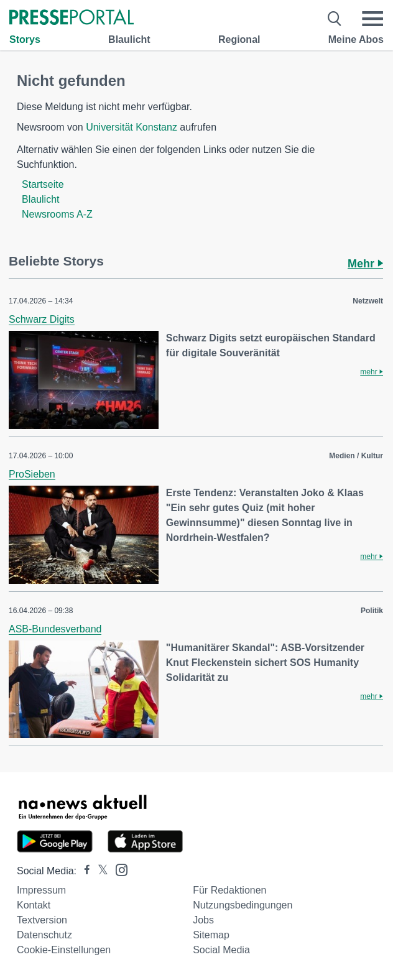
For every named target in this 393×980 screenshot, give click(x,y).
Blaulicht (129, 39)
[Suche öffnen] (335, 19)
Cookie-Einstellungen (64, 950)
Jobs (203, 920)
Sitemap (211, 935)
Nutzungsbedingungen (243, 905)
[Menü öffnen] (372, 19)
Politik (372, 611)
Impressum (41, 890)
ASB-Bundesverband (55, 629)
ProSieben (32, 474)
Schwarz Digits (42, 319)
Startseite (43, 184)
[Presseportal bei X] (99, 871)
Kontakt (34, 905)
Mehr (365, 264)
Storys (25, 39)
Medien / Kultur (356, 456)
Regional (239, 39)
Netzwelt (368, 301)
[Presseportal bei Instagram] (118, 869)
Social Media (221, 950)
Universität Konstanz (132, 127)
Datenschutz (44, 935)
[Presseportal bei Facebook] (83, 871)
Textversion (42, 920)
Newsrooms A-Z (57, 214)
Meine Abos (356, 39)
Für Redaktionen (229, 890)
